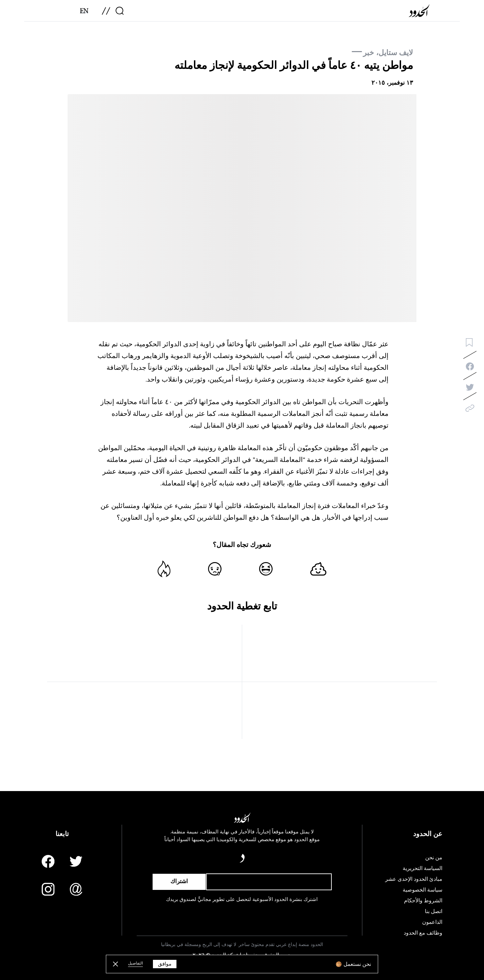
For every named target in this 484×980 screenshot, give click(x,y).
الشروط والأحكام (423, 901)
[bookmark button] (469, 343)
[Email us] (76, 889)
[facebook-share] (470, 366)
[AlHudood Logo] (420, 13)
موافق (165, 964)
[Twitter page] (76, 861)
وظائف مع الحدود (423, 933)
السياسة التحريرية (422, 868)
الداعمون (432, 922)
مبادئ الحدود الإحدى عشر (414, 879)
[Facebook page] (48, 861)
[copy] (470, 408)
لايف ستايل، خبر (388, 53)
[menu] (106, 13)
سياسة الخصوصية (422, 890)
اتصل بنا (434, 911)
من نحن (434, 858)
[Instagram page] (48, 889)
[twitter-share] (470, 387)
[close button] (115, 964)
